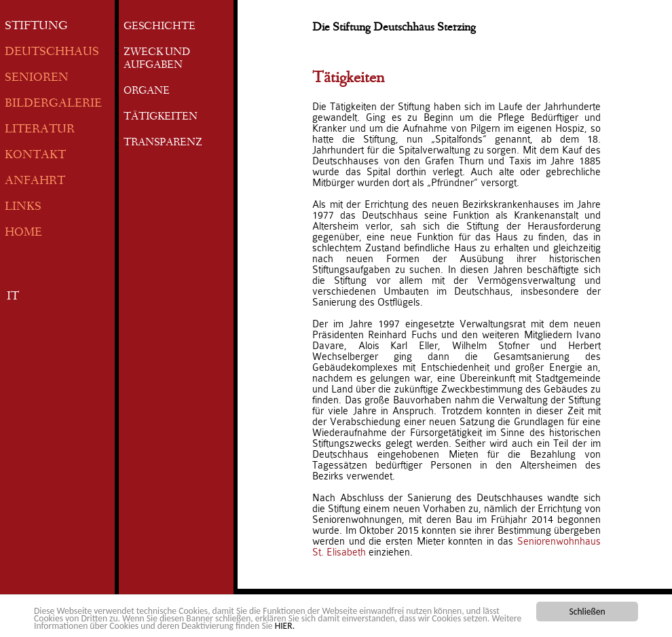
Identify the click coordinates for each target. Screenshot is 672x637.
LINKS (23, 207)
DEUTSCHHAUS (52, 53)
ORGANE (147, 92)
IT (13, 297)
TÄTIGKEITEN (161, 117)
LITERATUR (40, 130)
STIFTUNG (36, 27)
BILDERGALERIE (53, 104)
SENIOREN (37, 78)
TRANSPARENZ (163, 143)
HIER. (285, 626)
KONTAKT (35, 156)
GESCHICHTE (160, 27)
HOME (23, 233)
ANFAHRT (35, 182)
